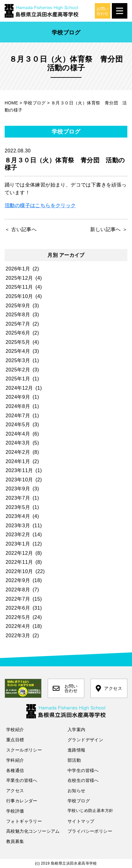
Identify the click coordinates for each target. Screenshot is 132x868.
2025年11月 (19, 287)
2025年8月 (18, 315)
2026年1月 (18, 269)
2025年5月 (18, 342)
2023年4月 (18, 516)
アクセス (109, 688)
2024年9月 (18, 397)
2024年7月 (18, 416)
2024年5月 (18, 425)
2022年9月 (18, 580)
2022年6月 (18, 608)
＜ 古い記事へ (21, 229)
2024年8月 (18, 406)
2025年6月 (18, 333)
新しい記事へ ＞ (109, 229)
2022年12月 (19, 553)
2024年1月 (18, 461)
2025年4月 (18, 351)
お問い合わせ (65, 688)
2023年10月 (19, 480)
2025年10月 (19, 296)
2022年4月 (18, 626)
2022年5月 (18, 617)
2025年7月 (18, 324)
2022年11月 (19, 562)
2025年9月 (18, 306)
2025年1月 (18, 379)
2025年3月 (18, 360)
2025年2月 (18, 370)
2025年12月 (19, 278)
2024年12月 (19, 388)
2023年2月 (18, 535)
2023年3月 (18, 526)
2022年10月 (19, 571)
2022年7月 (18, 599)
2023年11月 (19, 470)
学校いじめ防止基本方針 (90, 811)
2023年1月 (18, 544)
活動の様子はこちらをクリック (40, 206)
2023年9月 (18, 489)
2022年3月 (18, 636)
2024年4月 (18, 434)
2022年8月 (18, 590)
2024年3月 (18, 443)
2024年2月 (18, 452)
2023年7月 (18, 498)
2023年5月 (18, 507)
